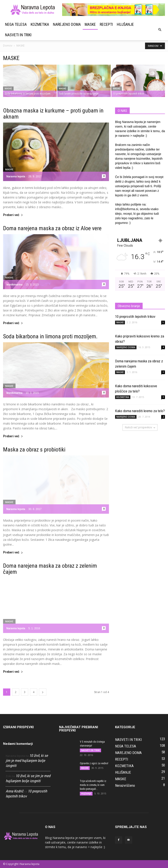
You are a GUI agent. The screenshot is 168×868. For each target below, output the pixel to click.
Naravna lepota (16, 176)
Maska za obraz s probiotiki (34, 450)
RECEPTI (106, 24)
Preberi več (13, 215)
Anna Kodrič (15, 791)
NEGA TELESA (16, 24)
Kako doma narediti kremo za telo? (140, 411)
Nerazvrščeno (125, 785)
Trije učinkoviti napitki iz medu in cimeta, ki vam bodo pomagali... (93, 785)
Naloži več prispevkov (140, 427)
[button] (160, 30)
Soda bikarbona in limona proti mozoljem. (50, 336)
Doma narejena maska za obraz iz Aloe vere (52, 228)
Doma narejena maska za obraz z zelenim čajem (50, 569)
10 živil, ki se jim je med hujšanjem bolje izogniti (27, 761)
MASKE (90, 24)
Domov (8, 46)
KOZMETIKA (40, 24)
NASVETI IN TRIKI (18, 35)
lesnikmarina (14, 285)
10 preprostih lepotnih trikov (135, 316)
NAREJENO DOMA (67, 24)
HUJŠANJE (125, 24)
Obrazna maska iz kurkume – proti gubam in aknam (53, 114)
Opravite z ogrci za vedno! (94, 763)
